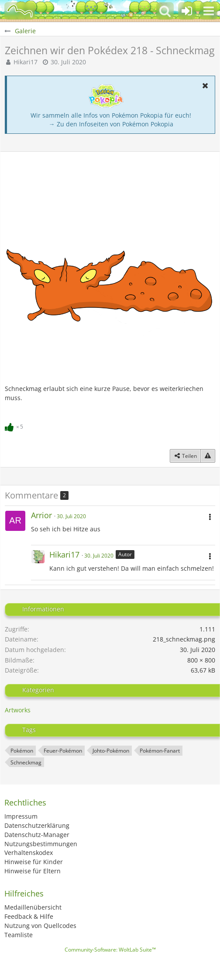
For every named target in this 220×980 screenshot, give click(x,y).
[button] (209, 11)
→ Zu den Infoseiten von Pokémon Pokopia (111, 124)
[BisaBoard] (20, 11)
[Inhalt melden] (208, 456)
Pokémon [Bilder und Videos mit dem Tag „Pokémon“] (22, 751)
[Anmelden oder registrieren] (187, 11)
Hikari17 (26, 62)
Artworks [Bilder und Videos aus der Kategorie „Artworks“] (18, 710)
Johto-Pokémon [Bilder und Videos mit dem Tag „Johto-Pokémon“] (111, 751)
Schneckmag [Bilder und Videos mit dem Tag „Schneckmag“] (26, 762)
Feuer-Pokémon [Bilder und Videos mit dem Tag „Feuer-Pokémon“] (63, 751)
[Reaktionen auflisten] (15, 425)
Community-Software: (110, 950)
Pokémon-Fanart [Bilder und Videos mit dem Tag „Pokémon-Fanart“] (160, 751)
